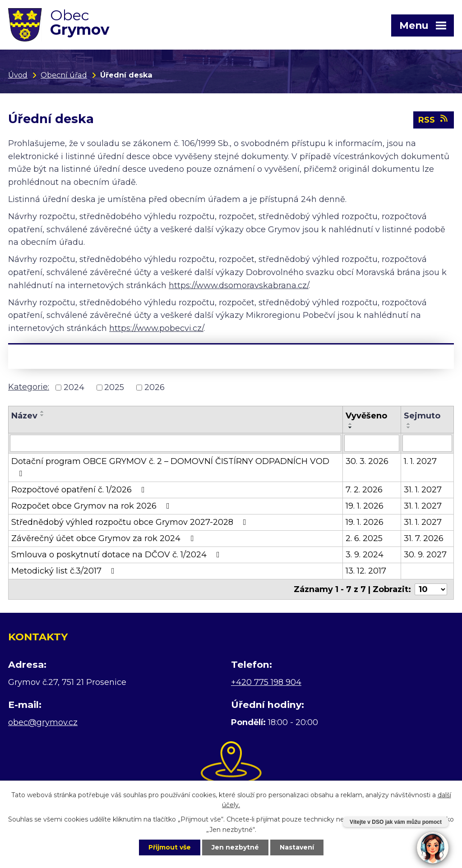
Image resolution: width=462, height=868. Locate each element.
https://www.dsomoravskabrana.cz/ (239, 285)
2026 (155, 387)
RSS (434, 119)
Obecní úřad (64, 75)
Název (24, 416)
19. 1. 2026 (365, 506)
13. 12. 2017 (366, 571)
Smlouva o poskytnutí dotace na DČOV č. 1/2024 (117, 555)
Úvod (18, 75)
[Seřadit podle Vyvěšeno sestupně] (351, 427)
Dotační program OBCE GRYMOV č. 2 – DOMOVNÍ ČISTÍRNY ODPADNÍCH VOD (170, 467)
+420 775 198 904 (266, 682)
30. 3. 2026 (367, 461)
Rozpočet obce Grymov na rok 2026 (92, 506)
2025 (114, 387)
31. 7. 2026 (424, 538)
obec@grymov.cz (43, 722)
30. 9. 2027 (425, 555)
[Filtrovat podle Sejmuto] (427, 443)
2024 (74, 387)
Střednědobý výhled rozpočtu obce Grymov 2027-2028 (131, 522)
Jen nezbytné (235, 847)
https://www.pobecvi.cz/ (156, 328)
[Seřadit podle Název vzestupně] (42, 412)
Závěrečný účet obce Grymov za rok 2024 (104, 538)
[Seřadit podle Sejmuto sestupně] (409, 427)
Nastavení (297, 847)
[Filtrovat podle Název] (176, 443)
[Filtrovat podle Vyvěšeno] (372, 443)
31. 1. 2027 (423, 490)
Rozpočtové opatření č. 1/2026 (80, 490)
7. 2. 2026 (364, 490)
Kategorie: (29, 387)
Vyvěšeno (366, 416)
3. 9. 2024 (365, 555)
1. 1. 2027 (420, 461)
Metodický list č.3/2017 (65, 571)
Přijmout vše (170, 847)
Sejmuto (422, 416)
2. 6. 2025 (364, 538)
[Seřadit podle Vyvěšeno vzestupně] (351, 424)
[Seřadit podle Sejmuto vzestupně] (409, 424)
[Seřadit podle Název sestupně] (42, 415)
